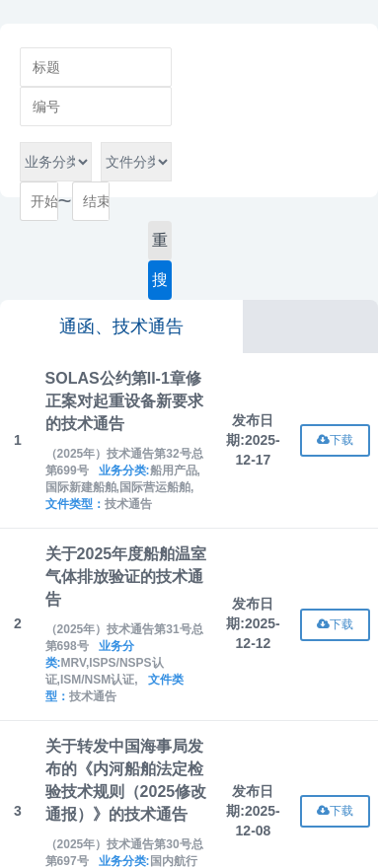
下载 (335, 440)
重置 (160, 246)
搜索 (160, 286)
